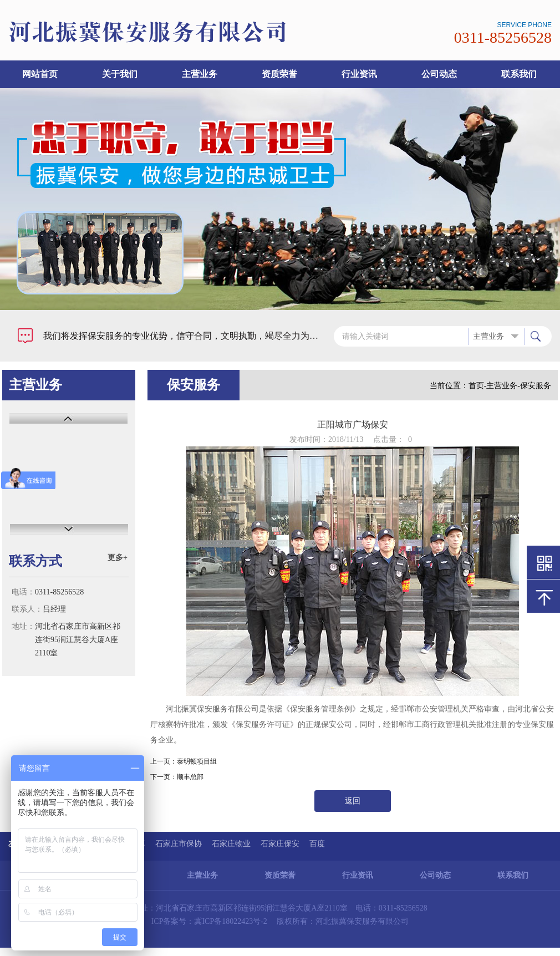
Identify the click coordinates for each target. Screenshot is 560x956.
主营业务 (200, 74)
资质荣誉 (279, 74)
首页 (476, 386)
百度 (317, 844)
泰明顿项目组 (197, 761)
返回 (353, 801)
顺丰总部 (190, 777)
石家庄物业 (231, 844)
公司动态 (439, 74)
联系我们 (519, 74)
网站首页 (40, 74)
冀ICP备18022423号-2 (230, 921)
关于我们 (120, 74)
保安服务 (536, 386)
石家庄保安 (280, 844)
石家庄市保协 (179, 844)
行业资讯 (359, 74)
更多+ (118, 558)
